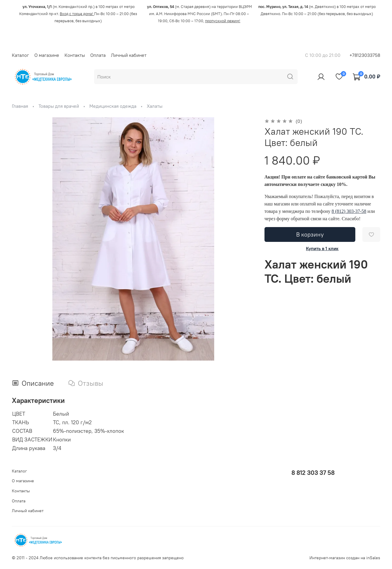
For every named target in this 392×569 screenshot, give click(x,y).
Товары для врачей (59, 106)
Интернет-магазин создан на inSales (345, 558)
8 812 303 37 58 (313, 473)
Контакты (75, 55)
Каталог (20, 55)
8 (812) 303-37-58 (349, 211)
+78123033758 (365, 55)
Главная (20, 106)
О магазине (47, 55)
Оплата (98, 55)
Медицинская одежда (113, 106)
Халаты (155, 106)
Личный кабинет (129, 55)
